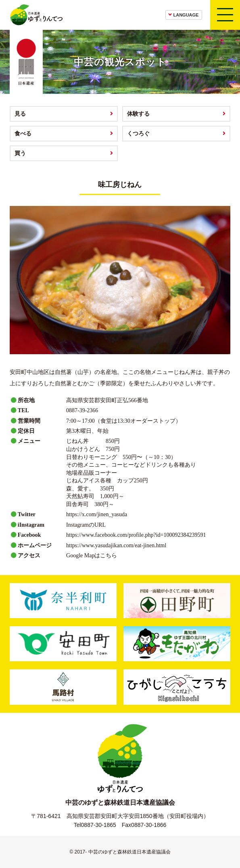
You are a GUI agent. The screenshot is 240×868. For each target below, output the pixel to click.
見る (20, 114)
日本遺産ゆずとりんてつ (36, 15)
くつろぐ (138, 133)
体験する (138, 114)
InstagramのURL (86, 525)
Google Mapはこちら (92, 555)
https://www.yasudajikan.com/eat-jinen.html (116, 545)
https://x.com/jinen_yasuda (97, 514)
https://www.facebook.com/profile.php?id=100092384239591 (136, 535)
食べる (23, 133)
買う (20, 153)
